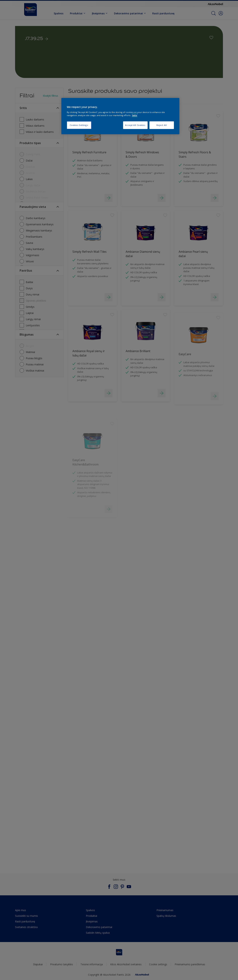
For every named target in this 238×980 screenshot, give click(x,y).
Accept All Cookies (135, 125)
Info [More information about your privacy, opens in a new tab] (135, 115)
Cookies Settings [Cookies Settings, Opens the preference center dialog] (79, 125)
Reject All (162, 125)
